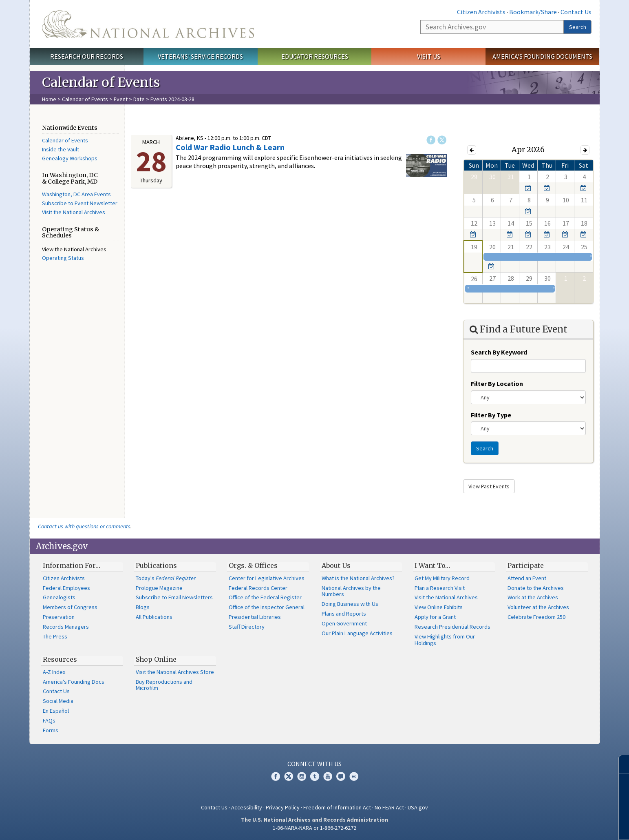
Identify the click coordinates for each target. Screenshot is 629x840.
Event (121, 99)
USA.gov (418, 807)
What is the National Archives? (358, 578)
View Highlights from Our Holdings (445, 640)
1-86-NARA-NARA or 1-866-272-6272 (314, 828)
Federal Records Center (258, 588)
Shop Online (156, 659)
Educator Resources (315, 56)
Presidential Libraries (255, 617)
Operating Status (63, 258)
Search (578, 27)
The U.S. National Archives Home (148, 24)
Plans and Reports (344, 614)
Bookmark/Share (533, 12)
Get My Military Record (442, 578)
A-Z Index (54, 672)
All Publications (154, 617)
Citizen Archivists (481, 12)
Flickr (354, 776)
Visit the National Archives (74, 212)
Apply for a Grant (435, 617)
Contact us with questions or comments (84, 526)
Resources (60, 659)
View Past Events (489, 486)
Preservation (59, 617)
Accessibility (247, 807)
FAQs (49, 720)
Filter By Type (491, 415)
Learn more (556, 825)
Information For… (72, 565)
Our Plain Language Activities (357, 633)
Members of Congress (70, 607)
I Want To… (432, 565)
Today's (166, 578)
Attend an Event (527, 578)
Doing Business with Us (350, 604)
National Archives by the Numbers (351, 591)
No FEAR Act (389, 807)
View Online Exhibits (439, 607)
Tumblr (315, 776)
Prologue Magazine (159, 588)
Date (139, 99)
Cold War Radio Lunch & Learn (230, 147)
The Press (55, 636)
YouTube (328, 776)
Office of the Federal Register (265, 597)
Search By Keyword (499, 352)
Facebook (431, 140)
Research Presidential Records (452, 627)
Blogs (143, 607)
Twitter (442, 140)
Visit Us (429, 56)
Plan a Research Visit (440, 588)
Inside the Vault (61, 149)
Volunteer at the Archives (538, 607)
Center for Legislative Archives (267, 578)
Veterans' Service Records (200, 56)
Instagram (302, 776)
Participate (526, 565)
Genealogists (59, 597)
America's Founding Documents (542, 56)
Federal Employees (66, 588)
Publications (156, 565)
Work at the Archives (533, 597)
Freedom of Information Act (337, 807)
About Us (336, 565)
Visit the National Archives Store (175, 672)
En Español (56, 711)
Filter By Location (497, 383)
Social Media (58, 701)
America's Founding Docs (74, 682)
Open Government (344, 623)
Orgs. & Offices (253, 565)
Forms (51, 730)
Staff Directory (247, 627)
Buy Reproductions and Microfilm (164, 685)
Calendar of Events (85, 99)
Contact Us (576, 12)
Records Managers (66, 627)
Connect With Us (314, 764)
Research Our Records (87, 56)
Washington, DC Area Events (76, 194)
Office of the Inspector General (267, 607)
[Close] (619, 764)
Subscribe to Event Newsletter (80, 203)
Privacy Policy (283, 807)
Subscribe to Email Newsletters (174, 597)
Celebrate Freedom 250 (536, 617)
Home (49, 99)
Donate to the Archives (536, 588)
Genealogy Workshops (70, 158)
